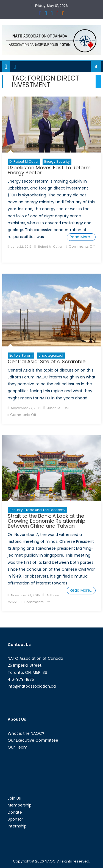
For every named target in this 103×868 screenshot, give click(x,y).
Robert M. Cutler (50, 247)
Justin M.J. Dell (58, 408)
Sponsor (15, 819)
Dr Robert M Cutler (24, 161)
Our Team (18, 747)
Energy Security (57, 161)
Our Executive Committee (33, 740)
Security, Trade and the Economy (37, 510)
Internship (17, 826)
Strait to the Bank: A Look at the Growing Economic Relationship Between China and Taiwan (47, 521)
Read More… (81, 237)
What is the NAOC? (26, 733)
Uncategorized (51, 355)
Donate (15, 812)
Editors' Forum (21, 355)
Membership (20, 805)
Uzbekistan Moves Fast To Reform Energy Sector (49, 170)
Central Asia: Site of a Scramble (47, 361)
